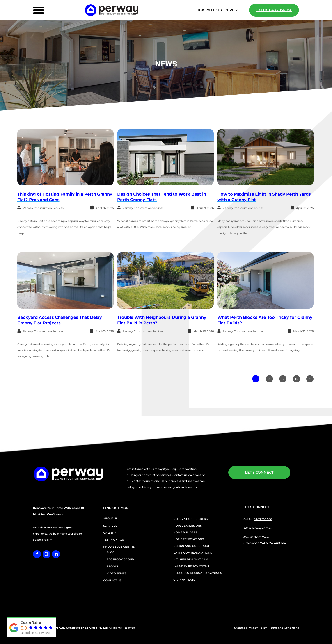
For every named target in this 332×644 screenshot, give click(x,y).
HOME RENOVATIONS (189, 539)
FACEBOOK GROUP (120, 559)
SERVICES (110, 526)
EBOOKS (113, 566)
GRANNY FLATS (184, 580)
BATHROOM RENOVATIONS (193, 553)
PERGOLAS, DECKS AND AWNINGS (198, 573)
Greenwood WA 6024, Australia (265, 543)
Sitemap (240, 628)
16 (310, 379)
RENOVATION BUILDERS (190, 519)
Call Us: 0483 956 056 (274, 10)
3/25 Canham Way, (256, 537)
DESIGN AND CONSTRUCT (191, 546)
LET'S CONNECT (259, 472)
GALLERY (110, 533)
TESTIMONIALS (113, 540)
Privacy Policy (257, 628)
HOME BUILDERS (185, 532)
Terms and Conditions (284, 628)
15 (296, 379)
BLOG (111, 552)
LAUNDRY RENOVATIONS (191, 566)
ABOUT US (110, 518)
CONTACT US (112, 580)
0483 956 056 (263, 519)
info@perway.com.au (258, 528)
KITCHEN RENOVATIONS (191, 560)
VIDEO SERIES (116, 573)
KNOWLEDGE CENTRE (216, 10)
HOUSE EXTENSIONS (188, 526)
